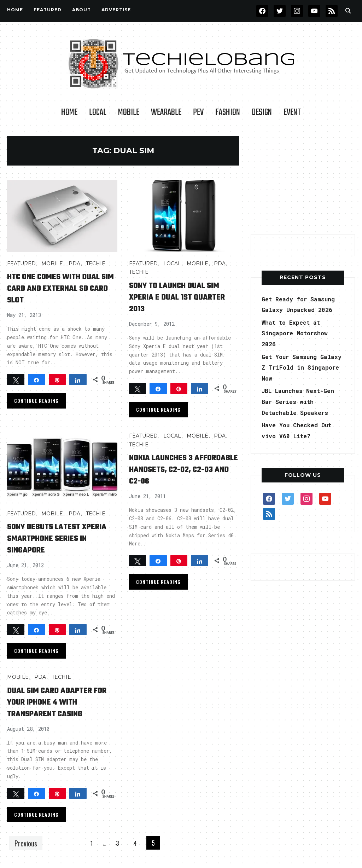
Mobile (129, 112)
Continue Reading (36, 401)
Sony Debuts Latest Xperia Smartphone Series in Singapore (50, 538)
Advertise (116, 10)
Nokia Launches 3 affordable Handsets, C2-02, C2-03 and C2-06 (179, 469)
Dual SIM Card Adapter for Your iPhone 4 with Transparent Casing (58, 702)
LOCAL (98, 112)
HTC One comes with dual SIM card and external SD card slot (57, 288)
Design (262, 112)
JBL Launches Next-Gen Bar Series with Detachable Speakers (302, 401)
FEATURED (48, 10)
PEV (198, 112)
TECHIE (96, 264)
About (81, 10)
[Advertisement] (304, 180)
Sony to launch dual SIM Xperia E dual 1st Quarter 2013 (183, 297)
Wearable (166, 112)
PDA (74, 264)
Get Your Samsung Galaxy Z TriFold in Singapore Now (299, 367)
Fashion (228, 112)
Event (292, 112)
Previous (27, 843)
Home (15, 10)
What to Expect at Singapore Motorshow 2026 (298, 333)
